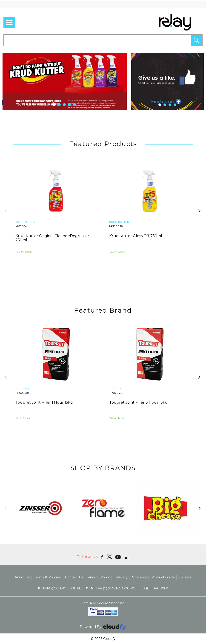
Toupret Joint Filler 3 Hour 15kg (138, 402)
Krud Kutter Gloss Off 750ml (136, 236)
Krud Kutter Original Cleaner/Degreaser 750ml (52, 238)
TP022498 (116, 393)
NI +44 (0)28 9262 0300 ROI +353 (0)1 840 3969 (127, 588)
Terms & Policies (47, 577)
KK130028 (116, 226)
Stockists (139, 577)
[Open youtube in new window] (119, 557)
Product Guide (163, 577)
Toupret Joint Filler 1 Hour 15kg (44, 402)
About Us (22, 577)
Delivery (121, 577)
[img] (109, 557)
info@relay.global (60, 588)
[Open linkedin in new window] (127, 557)
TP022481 (22, 393)
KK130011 (21, 226)
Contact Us (74, 577)
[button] (197, 40)
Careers (185, 577)
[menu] (9, 22)
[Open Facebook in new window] (102, 557)
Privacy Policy (99, 577)
